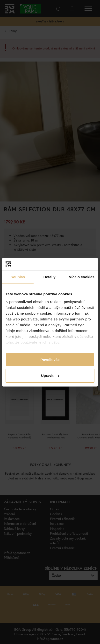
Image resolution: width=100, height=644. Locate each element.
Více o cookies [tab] (82, 277)
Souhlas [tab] (18, 277)
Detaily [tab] (50, 277)
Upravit (50, 376)
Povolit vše (50, 360)
